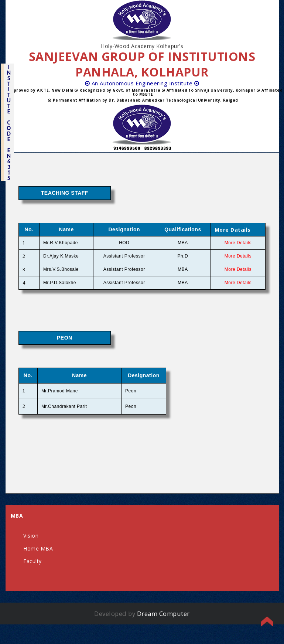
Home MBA (38, 548)
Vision (31, 536)
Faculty (32, 561)
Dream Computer (163, 614)
